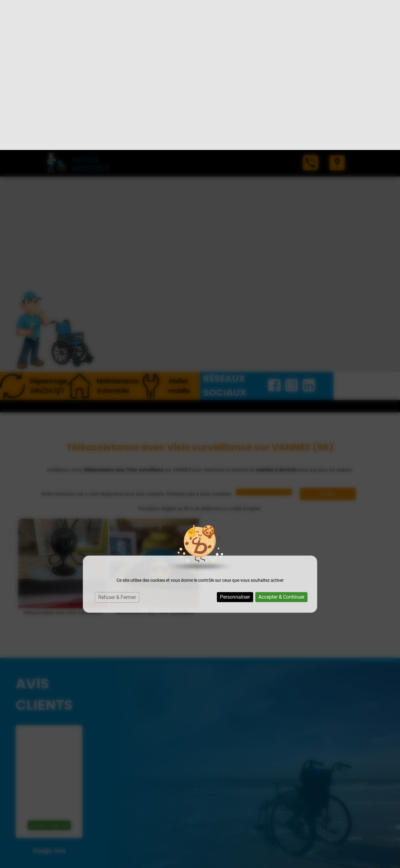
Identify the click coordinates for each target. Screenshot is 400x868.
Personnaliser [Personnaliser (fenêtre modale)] (235, 447)
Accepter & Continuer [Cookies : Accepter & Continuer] (281, 447)
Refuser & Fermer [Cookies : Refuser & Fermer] (117, 447)
